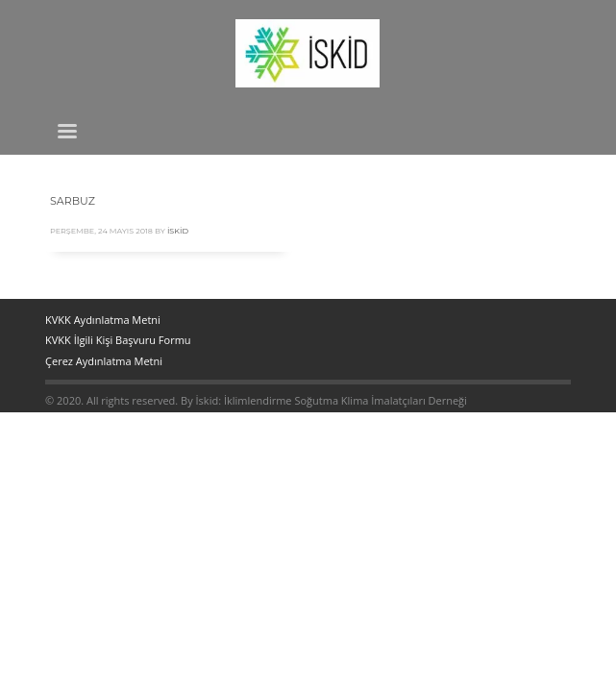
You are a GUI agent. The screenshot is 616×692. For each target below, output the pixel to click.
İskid (178, 231)
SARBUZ (73, 201)
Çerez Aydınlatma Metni (104, 361)
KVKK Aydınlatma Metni (103, 320)
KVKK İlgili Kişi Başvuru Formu (118, 340)
